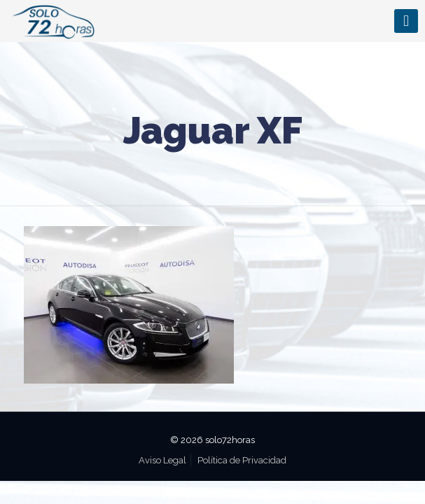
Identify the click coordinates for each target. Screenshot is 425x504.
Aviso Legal (162, 460)
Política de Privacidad (242, 460)
